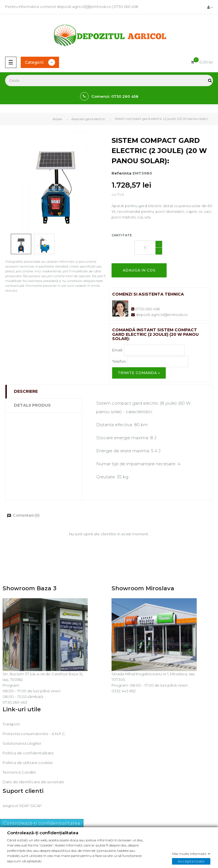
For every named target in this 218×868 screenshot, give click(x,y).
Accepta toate (191, 861)
